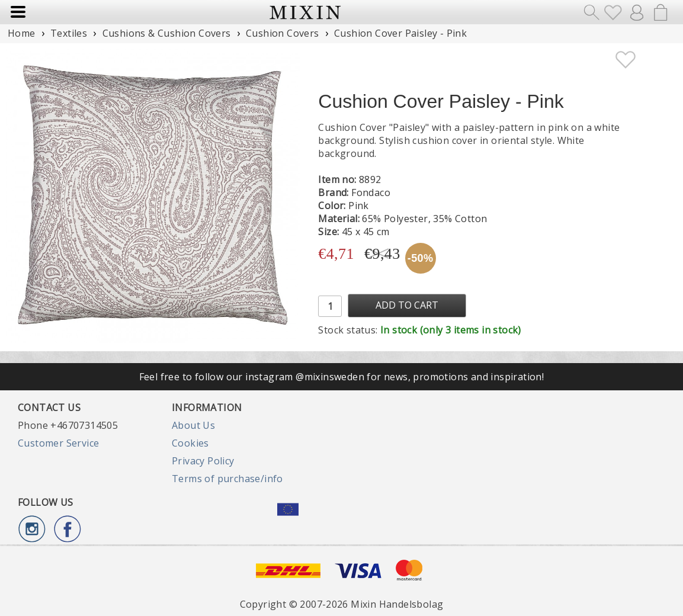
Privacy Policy (203, 461)
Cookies (190, 443)
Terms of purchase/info (227, 479)
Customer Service (58, 443)
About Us (193, 425)
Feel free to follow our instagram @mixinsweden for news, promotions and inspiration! (342, 377)
